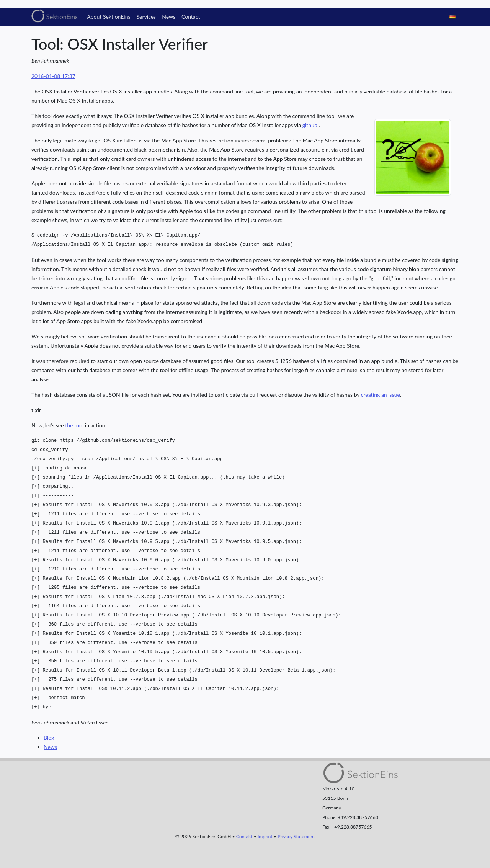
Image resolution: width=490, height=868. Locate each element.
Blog (49, 738)
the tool (74, 425)
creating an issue (381, 395)
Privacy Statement (296, 836)
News (169, 17)
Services (146, 17)
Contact (191, 17)
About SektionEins (109, 17)
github (310, 125)
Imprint (265, 836)
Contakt (244, 836)
